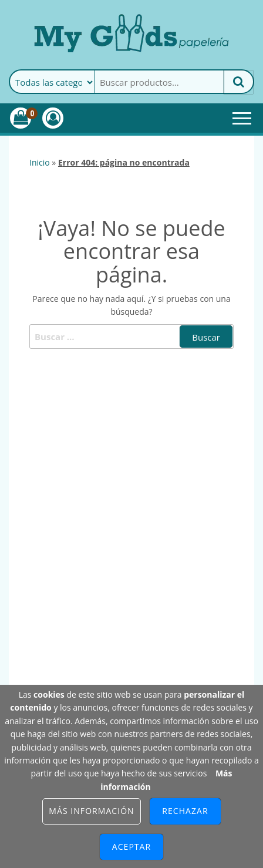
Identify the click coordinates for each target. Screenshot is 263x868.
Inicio (40, 162)
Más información (91, 811)
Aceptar (131, 847)
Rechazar (185, 811)
